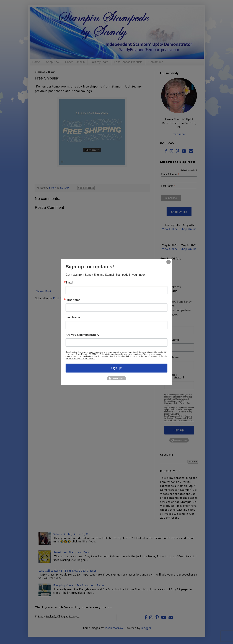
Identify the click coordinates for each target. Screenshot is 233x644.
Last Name (73, 317)
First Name (73, 300)
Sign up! (117, 368)
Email (69, 282)
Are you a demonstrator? (82, 335)
